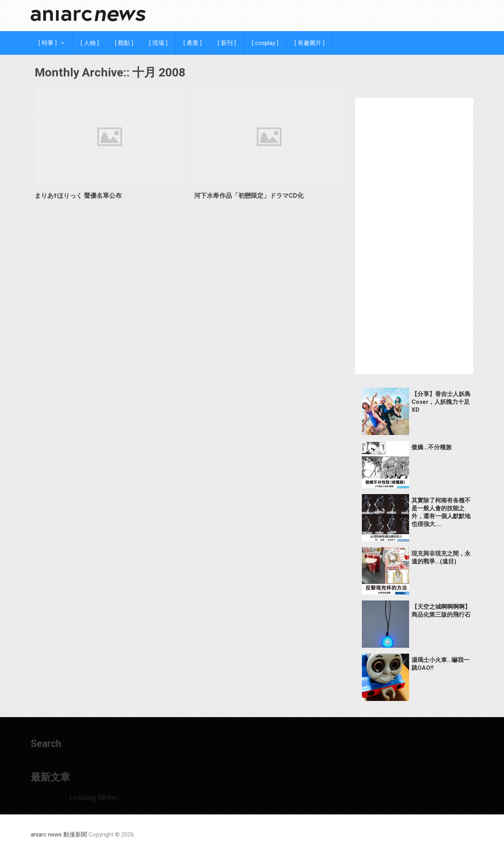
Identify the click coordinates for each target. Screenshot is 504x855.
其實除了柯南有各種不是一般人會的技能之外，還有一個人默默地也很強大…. (441, 512)
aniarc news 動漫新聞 (59, 835)
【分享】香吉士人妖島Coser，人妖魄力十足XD (441, 402)
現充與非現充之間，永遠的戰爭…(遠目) (441, 558)
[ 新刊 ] (227, 43)
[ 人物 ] (90, 43)
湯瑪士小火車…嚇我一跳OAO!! (440, 664)
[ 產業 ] (193, 43)
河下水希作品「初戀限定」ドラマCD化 (249, 196)
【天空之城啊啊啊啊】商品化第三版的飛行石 (441, 611)
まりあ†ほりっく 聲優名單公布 (78, 196)
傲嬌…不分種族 (432, 447)
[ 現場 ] (158, 43)
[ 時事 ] (48, 43)
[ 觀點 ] (124, 43)
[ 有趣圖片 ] (309, 43)
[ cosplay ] (265, 43)
